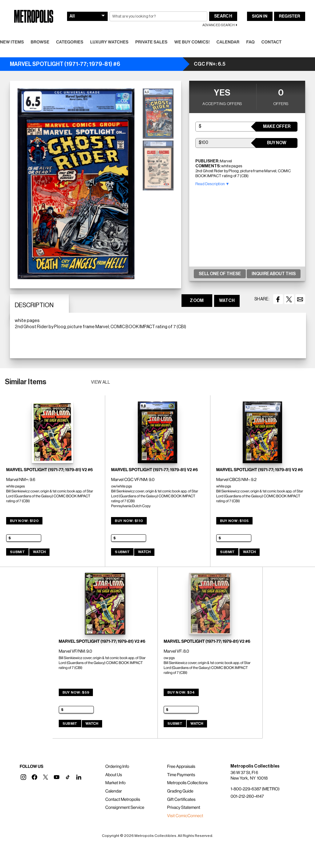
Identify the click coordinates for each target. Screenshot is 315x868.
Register (290, 16)
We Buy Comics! (192, 42)
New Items (12, 42)
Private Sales (152, 42)
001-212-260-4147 (247, 797)
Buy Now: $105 (234, 521)
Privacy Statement (184, 808)
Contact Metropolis (123, 800)
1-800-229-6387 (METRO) (255, 789)
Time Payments (181, 775)
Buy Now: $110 (129, 521)
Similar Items (26, 382)
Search (223, 16)
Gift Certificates (181, 800)
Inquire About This (274, 274)
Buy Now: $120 (24, 521)
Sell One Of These (220, 274)
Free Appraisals (181, 767)
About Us (114, 775)
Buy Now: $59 (76, 692)
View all (101, 382)
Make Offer (277, 127)
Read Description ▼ (212, 184)
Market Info (115, 783)
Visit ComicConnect (185, 816)
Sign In (260, 16)
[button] (23, 777)
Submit (17, 552)
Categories (70, 42)
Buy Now (277, 143)
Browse (40, 42)
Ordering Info (117, 767)
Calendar (228, 42)
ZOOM (197, 301)
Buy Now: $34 (181, 692)
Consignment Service (125, 808)
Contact (272, 42)
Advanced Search (219, 25)
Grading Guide (180, 791)
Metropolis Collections (187, 783)
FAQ (250, 42)
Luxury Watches (109, 42)
